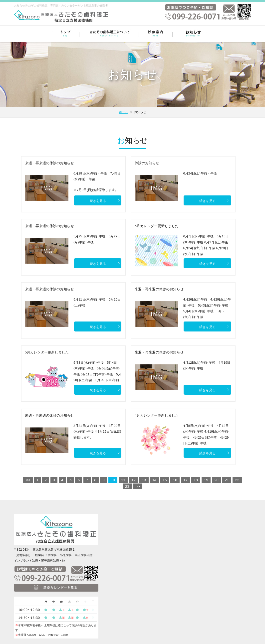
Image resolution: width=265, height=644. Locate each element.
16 (175, 480)
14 (154, 480)
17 (185, 480)
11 (123, 480)
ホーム (123, 112)
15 (165, 480)
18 (196, 480)
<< (28, 480)
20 (216, 480)
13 (144, 480)
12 (134, 480)
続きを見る (98, 201)
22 (237, 480)
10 (113, 480)
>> (138, 486)
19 (206, 480)
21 (227, 480)
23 (127, 486)
